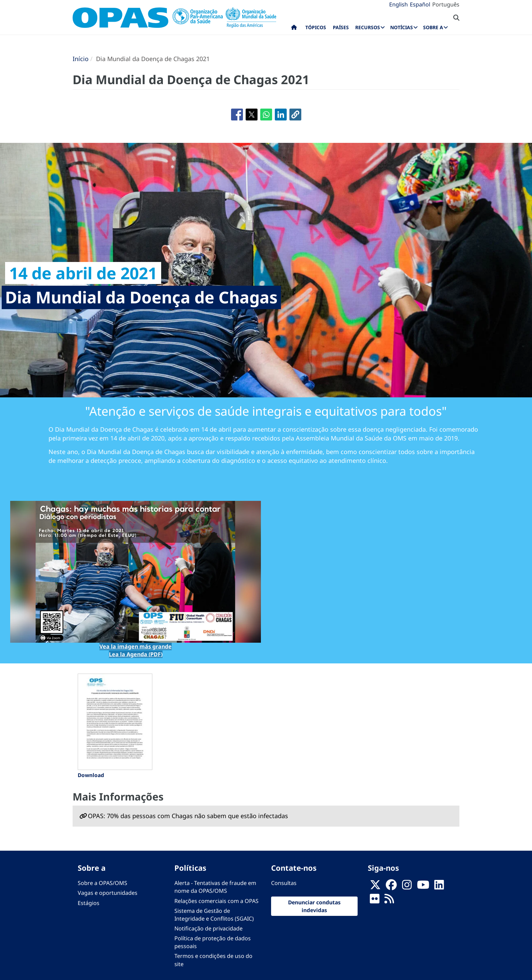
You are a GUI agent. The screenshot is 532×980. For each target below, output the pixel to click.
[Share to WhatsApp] (266, 115)
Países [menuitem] (341, 27)
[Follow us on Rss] (389, 901)
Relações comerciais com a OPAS (216, 901)
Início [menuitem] (294, 29)
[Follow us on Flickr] (375, 901)
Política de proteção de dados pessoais (213, 942)
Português (446, 4)
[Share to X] (252, 115)
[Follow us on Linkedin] (439, 887)
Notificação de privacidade (208, 928)
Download (91, 775)
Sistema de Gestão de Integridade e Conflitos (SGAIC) (214, 915)
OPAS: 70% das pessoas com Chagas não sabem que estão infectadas (188, 816)
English (398, 4)
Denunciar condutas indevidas (314, 906)
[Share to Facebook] (237, 115)
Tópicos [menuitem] (316, 27)
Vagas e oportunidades (108, 893)
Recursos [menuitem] (368, 27)
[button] (295, 115)
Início (81, 59)
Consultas (284, 883)
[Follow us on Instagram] (407, 887)
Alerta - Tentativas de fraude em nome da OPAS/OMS (215, 887)
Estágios (89, 903)
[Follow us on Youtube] (423, 887)
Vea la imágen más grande (136, 646)
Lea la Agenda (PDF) (136, 654)
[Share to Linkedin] (281, 115)
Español (420, 4)
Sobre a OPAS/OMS (102, 883)
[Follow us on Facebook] (391, 887)
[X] (375, 887)
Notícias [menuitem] (402, 27)
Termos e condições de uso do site (213, 960)
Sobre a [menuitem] (433, 27)
